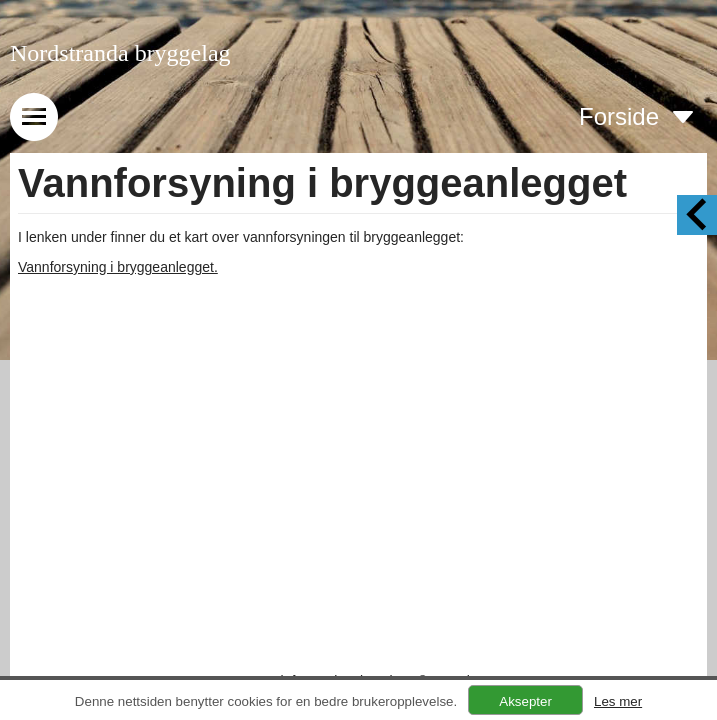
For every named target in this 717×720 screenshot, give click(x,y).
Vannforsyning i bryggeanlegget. (118, 267)
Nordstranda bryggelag (120, 53)
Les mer (618, 701)
